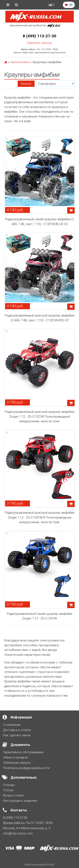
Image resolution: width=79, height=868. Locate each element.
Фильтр (26, 84)
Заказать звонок (39, 43)
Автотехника (20, 62)
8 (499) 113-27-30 (39, 36)
